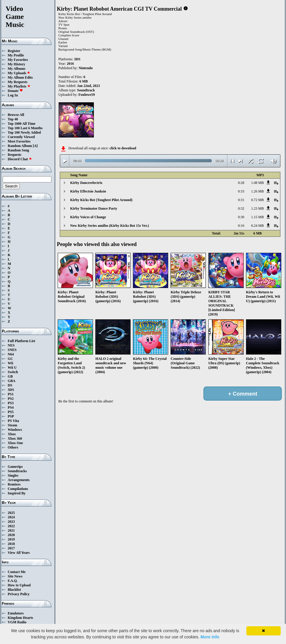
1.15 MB (257, 217)
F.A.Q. (13, 581)
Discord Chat (20, 159)
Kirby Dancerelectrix (86, 183)
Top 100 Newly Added (24, 132)
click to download (123, 148)
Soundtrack (86, 90)
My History (16, 64)
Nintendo (86, 68)
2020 (11, 535)
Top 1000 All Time (21, 124)
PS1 (11, 394)
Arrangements (19, 480)
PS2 (11, 399)
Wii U (12, 368)
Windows (15, 430)
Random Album (20, 146)
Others (13, 447)
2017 (11, 548)
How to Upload (19, 585)
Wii (10, 363)
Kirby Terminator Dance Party (94, 208)
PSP (11, 416)
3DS (11, 390)
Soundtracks (17, 471)
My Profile (16, 55)
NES (11, 345)
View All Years (19, 553)
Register (14, 51)
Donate (15, 91)
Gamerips (15, 467)
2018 (11, 544)
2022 (11, 526)
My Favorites (18, 60)
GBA (12, 381)
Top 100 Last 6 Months (25, 128)
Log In (13, 95)
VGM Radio (17, 622)
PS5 (11, 412)
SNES (12, 350)
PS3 (11, 403)
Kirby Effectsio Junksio (88, 191)
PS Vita (13, 421)
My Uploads (19, 73)
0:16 (241, 226)
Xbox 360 (15, 438)
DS (10, 385)
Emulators (16, 613)
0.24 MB (257, 226)
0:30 (241, 217)
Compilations (18, 489)
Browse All (16, 115)
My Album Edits (20, 77)
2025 (11, 513)
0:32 (241, 208)
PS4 (11, 407)
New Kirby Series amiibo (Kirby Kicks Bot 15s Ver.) (110, 226)
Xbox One (15, 443)
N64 (11, 354)
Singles (13, 475)
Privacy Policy (19, 594)
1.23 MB (257, 208)
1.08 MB (257, 183)
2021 (11, 530)
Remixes (14, 484)
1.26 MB (257, 191)
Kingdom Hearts (20, 618)
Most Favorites (19, 141)
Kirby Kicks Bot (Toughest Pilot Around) (101, 200)
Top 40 (13, 119)
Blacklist (14, 590)
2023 (11, 522)
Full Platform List (21, 341)
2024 (11, 517)
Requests (15, 155)
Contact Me (17, 572)
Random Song (18, 150)
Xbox (12, 434)
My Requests (17, 82)
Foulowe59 (87, 95)
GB (10, 376)
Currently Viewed (21, 137)
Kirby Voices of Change (88, 217)
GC (10, 359)
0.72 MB (257, 200)
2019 (11, 539)
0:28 (241, 183)
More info (210, 637)
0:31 (241, 200)
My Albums (17, 69)
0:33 (241, 191)
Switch (13, 372)
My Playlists (19, 86)
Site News (15, 576)
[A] (35, 146)
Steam (12, 425)
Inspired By (17, 493)
